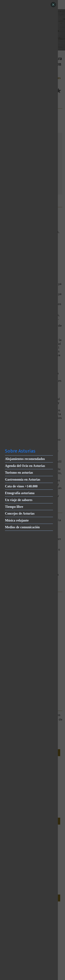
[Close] (53, 5)
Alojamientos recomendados (25, 459)
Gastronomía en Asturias (23, 479)
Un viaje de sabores (19, 500)
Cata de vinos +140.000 (21, 486)
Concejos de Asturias (20, 513)
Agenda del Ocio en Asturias (25, 466)
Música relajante (17, 520)
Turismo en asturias (19, 473)
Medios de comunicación (22, 527)
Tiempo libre (14, 507)
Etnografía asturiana (20, 493)
